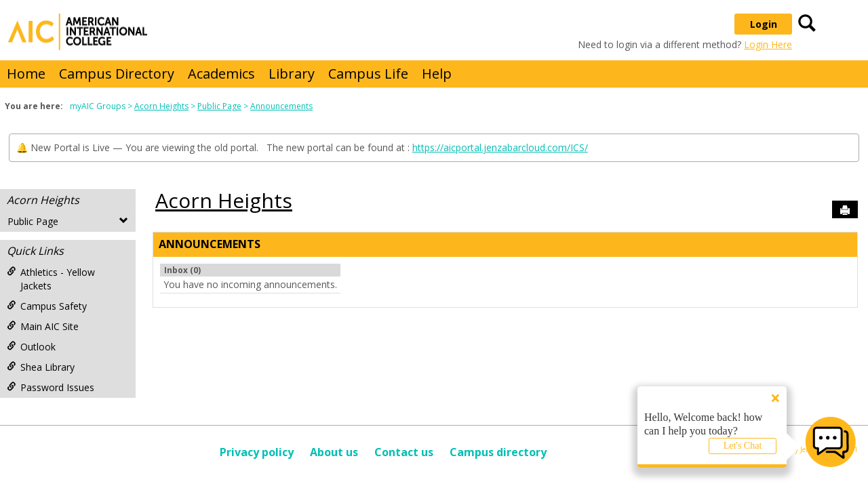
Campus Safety (47, 306)
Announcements (281, 106)
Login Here (768, 44)
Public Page (219, 106)
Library (292, 74)
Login (764, 24)
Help (437, 74)
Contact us (404, 452)
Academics (221, 74)
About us (334, 452)
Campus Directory (117, 74)
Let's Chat (743, 446)
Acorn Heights (161, 106)
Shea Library (41, 367)
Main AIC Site (43, 326)
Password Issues (51, 387)
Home (26, 74)
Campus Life (368, 74)
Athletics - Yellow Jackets (51, 279)
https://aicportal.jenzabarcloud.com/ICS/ (500, 147)
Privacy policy (257, 452)
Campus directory (498, 452)
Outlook (31, 347)
